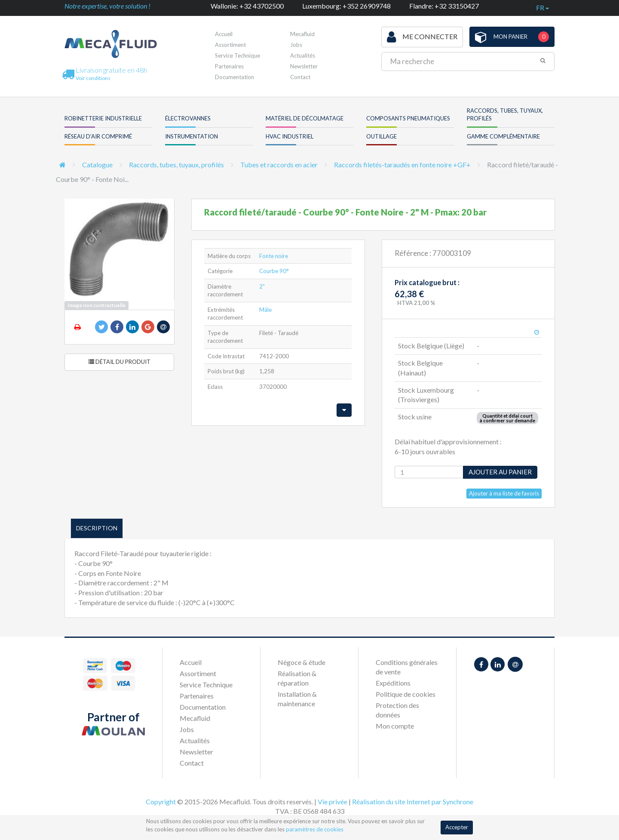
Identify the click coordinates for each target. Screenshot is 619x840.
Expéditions (393, 683)
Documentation (234, 77)
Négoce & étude (302, 662)
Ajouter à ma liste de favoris (504, 493)
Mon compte (395, 726)
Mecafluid (195, 718)
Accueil (224, 34)
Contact (300, 77)
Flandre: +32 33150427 (444, 6)
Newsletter (304, 66)
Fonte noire (274, 256)
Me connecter (422, 37)
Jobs (187, 729)
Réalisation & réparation (297, 678)
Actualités (303, 55)
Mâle (265, 310)
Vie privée (332, 802)
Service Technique (237, 55)
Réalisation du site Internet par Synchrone (413, 802)
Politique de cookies (406, 694)
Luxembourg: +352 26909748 (346, 6)
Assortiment (230, 45)
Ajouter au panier (500, 472)
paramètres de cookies (315, 829)
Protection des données (397, 710)
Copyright (161, 802)
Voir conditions (93, 78)
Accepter (457, 827)
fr (542, 8)
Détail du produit (120, 362)
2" (262, 286)
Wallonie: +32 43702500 (247, 6)
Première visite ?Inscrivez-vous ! (329, 36)
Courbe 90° (274, 271)
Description (97, 528)
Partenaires (229, 66)
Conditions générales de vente (407, 667)
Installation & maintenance (297, 699)
